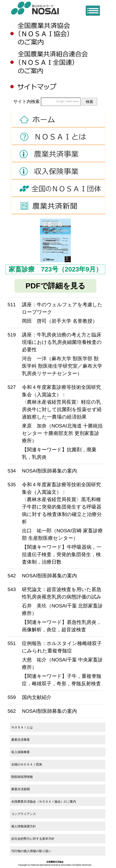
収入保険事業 (58, 172)
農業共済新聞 (58, 206)
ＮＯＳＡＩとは (58, 137)
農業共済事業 (58, 155)
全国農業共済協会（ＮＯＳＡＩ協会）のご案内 (44, 802)
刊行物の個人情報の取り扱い (31, 851)
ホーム (58, 120)
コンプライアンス (24, 814)
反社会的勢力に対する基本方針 (33, 839)
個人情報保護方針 (24, 826)
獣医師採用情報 (22, 777)
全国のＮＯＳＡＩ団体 (58, 189)
